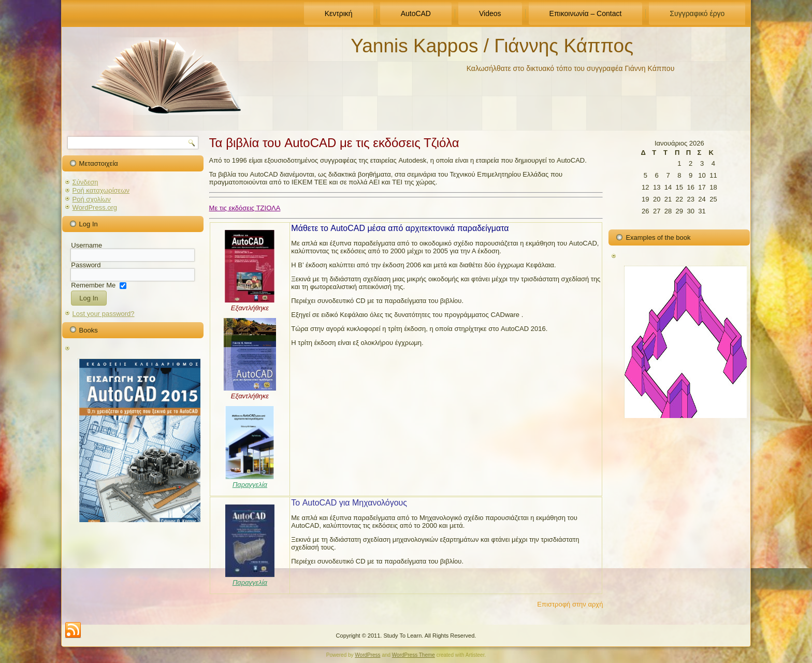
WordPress (367, 655)
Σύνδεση (85, 182)
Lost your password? (104, 314)
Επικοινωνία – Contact (586, 13)
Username (86, 245)
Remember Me (93, 285)
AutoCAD (416, 13)
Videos (490, 13)
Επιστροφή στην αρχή (570, 604)
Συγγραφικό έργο (697, 13)
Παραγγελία (250, 485)
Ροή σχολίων (92, 199)
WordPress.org (95, 207)
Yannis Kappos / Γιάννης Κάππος (492, 46)
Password (86, 265)
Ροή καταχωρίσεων (101, 190)
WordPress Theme (414, 655)
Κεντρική (339, 13)
